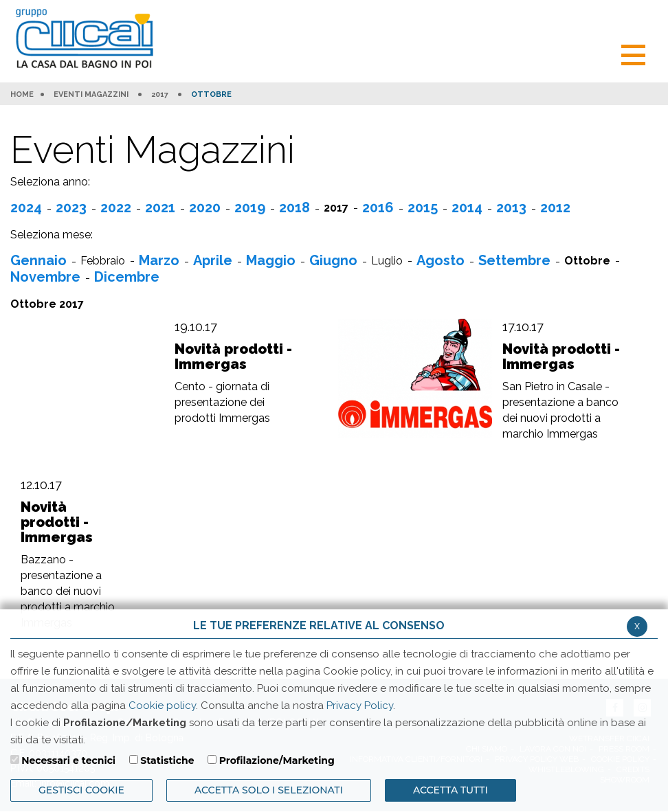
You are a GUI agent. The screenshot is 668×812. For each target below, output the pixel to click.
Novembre (45, 277)
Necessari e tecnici (68, 760)
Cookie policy (162, 706)
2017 (160, 95)
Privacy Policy (360, 706)
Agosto (441, 260)
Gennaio (38, 260)
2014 (467, 207)
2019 (250, 207)
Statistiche (167, 760)
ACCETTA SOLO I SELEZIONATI (269, 790)
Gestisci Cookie (81, 790)
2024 (26, 207)
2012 (555, 207)
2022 (116, 207)
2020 (205, 207)
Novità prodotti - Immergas (233, 357)
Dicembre (127, 277)
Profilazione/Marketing (277, 760)
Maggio (271, 260)
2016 (378, 207)
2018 (294, 207)
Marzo (159, 260)
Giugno (333, 260)
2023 (71, 207)
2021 (160, 207)
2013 (511, 207)
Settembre (514, 260)
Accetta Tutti (450, 790)
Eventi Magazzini (91, 95)
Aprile (213, 260)
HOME (22, 95)
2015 (423, 207)
